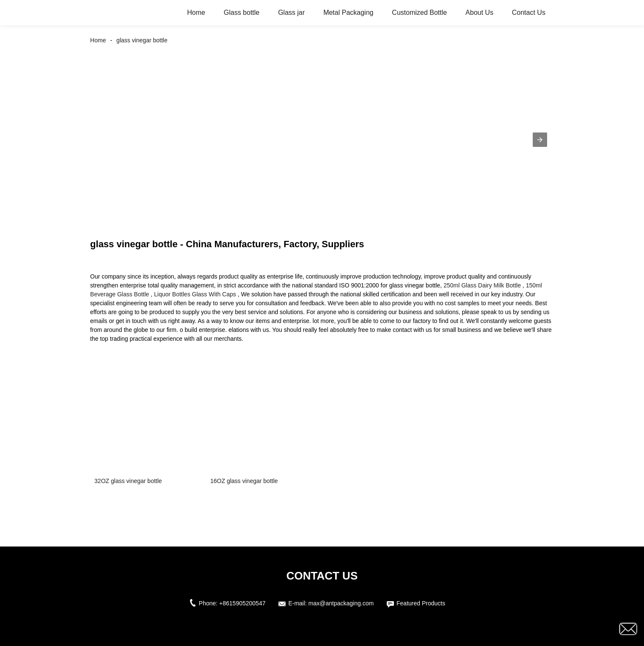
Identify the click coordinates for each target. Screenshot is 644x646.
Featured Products (421, 603)
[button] (540, 140)
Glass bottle (242, 12)
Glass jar (291, 12)
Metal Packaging (348, 12)
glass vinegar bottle (142, 40)
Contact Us (529, 12)
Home (196, 12)
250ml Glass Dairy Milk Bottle (482, 285)
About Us (479, 12)
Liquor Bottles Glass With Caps (195, 294)
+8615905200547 (242, 603)
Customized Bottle (419, 12)
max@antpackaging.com (341, 603)
